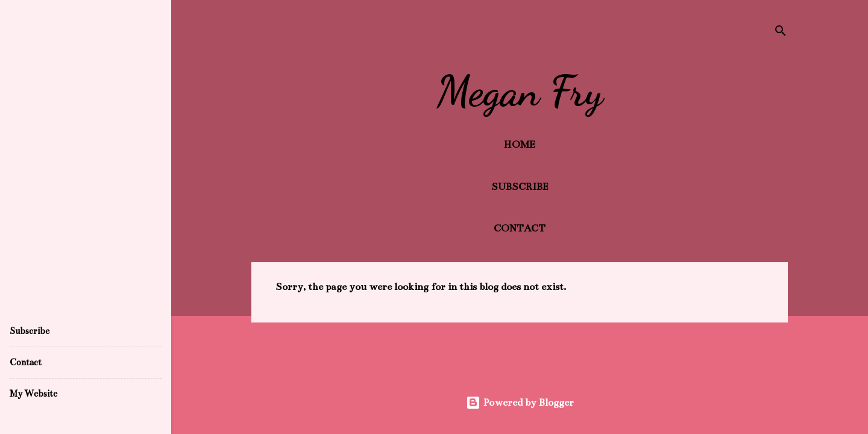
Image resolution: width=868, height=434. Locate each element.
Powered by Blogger (520, 403)
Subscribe (520, 187)
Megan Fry (520, 92)
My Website (33, 394)
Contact (520, 228)
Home (520, 145)
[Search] (781, 33)
